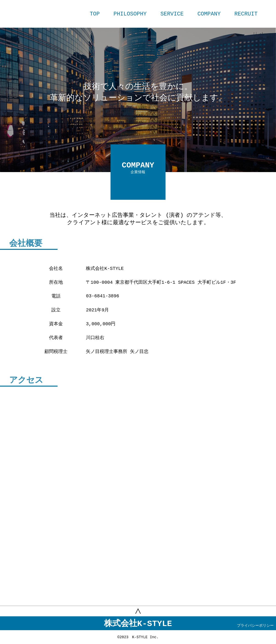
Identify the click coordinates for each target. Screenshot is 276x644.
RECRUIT (246, 14)
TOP (95, 14)
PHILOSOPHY (130, 14)
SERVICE (172, 14)
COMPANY (209, 14)
